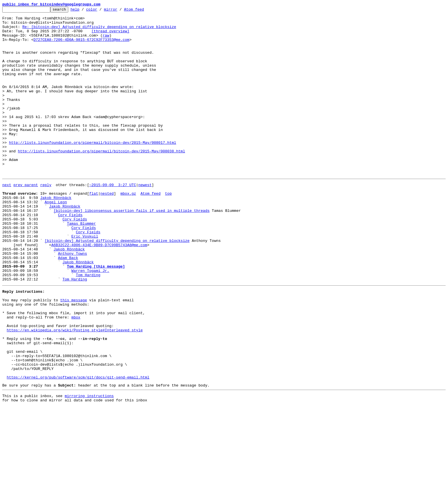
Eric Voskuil (85, 281)
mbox (76, 376)
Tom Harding (88, 327)
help (84, 11)
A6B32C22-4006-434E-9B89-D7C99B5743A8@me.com (99, 291)
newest (145, 219)
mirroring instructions (89, 469)
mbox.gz (128, 229)
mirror (120, 11)
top (168, 229)
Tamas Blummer (81, 265)
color (100, 11)
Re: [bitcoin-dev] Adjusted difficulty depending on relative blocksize (99, 31)
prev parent (26, 219)
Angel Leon (56, 240)
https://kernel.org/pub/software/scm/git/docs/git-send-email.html (78, 448)
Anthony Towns (72, 301)
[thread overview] (110, 36)
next (7, 219)
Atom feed (143, 11)
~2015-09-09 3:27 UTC (113, 219)
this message (74, 356)
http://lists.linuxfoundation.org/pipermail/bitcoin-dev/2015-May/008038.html (102, 180)
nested (107, 229)
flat (94, 229)
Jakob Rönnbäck (56, 234)
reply (46, 219)
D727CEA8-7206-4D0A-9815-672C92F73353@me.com (81, 46)
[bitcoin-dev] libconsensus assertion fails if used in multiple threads (131, 250)
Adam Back (68, 306)
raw (106, 41)
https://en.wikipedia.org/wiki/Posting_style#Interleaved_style (75, 392)
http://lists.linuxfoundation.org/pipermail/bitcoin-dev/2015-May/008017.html (92, 170)
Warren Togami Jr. (90, 322)
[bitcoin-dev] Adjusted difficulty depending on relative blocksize (117, 286)
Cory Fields (70, 255)
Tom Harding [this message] (96, 317)
